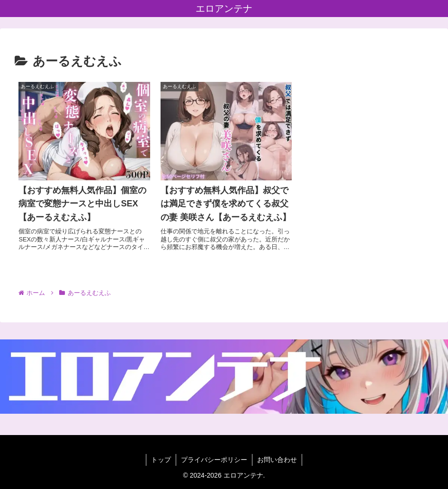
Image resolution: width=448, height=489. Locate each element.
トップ (161, 460)
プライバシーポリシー (214, 460)
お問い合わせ (277, 460)
